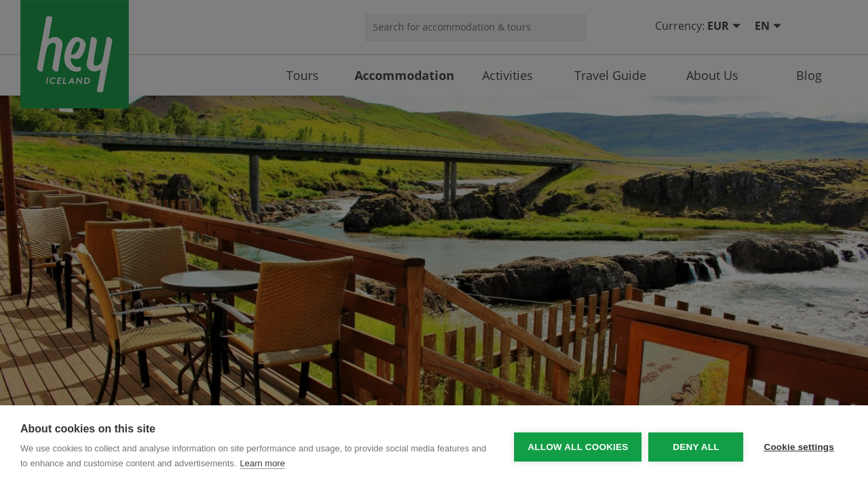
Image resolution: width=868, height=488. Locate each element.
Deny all (696, 447)
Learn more (262, 463)
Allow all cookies (578, 447)
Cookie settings (799, 447)
